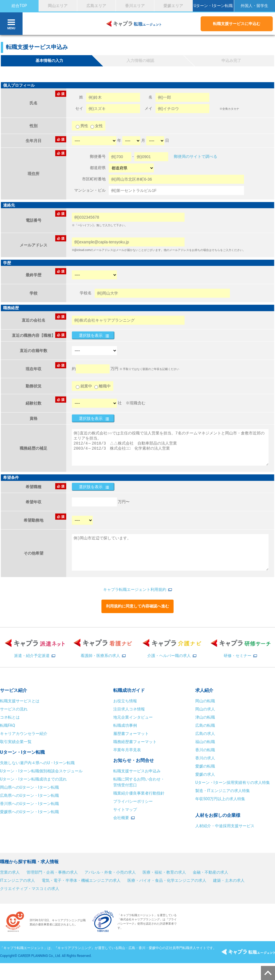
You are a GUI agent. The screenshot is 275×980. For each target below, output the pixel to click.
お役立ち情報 (125, 701)
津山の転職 (205, 717)
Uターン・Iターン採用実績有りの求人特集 (233, 782)
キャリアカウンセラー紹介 (24, 734)
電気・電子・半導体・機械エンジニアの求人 (81, 880)
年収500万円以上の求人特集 (220, 799)
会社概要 (121, 818)
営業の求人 (10, 872)
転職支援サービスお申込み (137, 771)
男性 (82, 126)
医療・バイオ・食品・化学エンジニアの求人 (167, 880)
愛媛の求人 (205, 774)
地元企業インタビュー (133, 717)
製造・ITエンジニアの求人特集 (223, 791)
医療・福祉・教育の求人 (164, 872)
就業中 (84, 386)
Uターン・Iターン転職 (213, 6)
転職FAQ (7, 725)
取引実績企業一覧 (16, 742)
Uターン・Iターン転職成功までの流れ (33, 779)
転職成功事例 (125, 725)
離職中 (103, 386)
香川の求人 (205, 758)
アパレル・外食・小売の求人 (110, 872)
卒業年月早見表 (127, 750)
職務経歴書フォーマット (135, 742)
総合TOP (19, 6)
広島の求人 (205, 734)
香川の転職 (205, 750)
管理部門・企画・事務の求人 (52, 872)
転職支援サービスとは (20, 701)
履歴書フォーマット (131, 734)
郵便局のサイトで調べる (196, 156)
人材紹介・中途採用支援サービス (225, 826)
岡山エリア (58, 6)
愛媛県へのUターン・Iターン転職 (29, 812)
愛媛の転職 (205, 766)
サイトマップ (125, 809)
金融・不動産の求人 (210, 872)
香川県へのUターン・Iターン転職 (29, 804)
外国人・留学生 (254, 6)
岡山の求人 (205, 709)
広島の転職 (205, 725)
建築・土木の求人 (229, 880)
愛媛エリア (173, 6)
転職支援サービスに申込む (237, 24)
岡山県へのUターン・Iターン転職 (29, 787)
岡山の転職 (205, 701)
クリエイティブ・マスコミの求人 (30, 889)
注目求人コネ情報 (129, 709)
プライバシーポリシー (133, 801)
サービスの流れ (14, 709)
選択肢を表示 (91, 335)
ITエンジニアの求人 (17, 880)
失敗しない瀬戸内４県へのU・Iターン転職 (37, 763)
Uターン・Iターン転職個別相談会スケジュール (41, 771)
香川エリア (135, 6)
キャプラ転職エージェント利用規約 (135, 589)
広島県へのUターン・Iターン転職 (29, 795)
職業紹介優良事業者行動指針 (139, 793)
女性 (97, 126)
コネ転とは (10, 717)
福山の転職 (205, 742)
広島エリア (96, 6)
